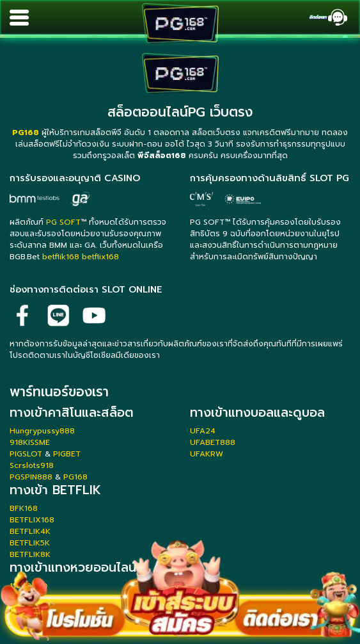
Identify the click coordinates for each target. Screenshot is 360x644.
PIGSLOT (26, 454)
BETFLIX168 (32, 520)
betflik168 (61, 257)
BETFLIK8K (30, 554)
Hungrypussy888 (42, 431)
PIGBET (67, 454)
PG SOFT (63, 222)
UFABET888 (213, 442)
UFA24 (203, 431)
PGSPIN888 (31, 477)
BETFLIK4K (30, 531)
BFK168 (24, 508)
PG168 (75, 477)
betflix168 (100, 257)
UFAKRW (207, 454)
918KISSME (30, 442)
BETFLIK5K (30, 543)
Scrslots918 (32, 465)
